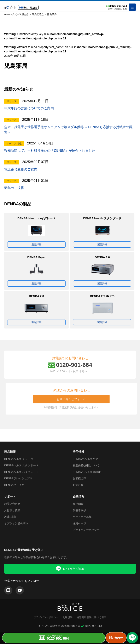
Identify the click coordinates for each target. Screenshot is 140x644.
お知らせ (78, 485)
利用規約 (68, 617)
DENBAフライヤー (16, 485)
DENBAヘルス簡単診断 (87, 472)
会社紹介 (78, 504)
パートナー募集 (82, 517)
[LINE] (8, 590)
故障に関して (12, 517)
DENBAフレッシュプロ (18, 478)
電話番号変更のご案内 (21, 169)
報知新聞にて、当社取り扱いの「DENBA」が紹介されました (50, 151)
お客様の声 (79, 478)
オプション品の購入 (16, 523)
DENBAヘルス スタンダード (21, 465)
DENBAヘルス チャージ (19, 459)
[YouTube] (20, 590)
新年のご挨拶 (14, 188)
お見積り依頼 (12, 510)
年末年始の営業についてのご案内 (29, 108)
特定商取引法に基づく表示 (92, 617)
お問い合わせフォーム (71, 399)
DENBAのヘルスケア (85, 459)
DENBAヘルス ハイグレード (21, 472)
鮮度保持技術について (86, 465)
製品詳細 (36, 245)
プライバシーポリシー (86, 530)
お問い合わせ (12, 504)
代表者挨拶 (79, 510)
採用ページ (79, 523)
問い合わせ (116, 638)
